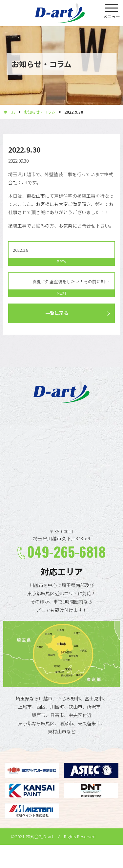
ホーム (9, 112)
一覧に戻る (57, 313)
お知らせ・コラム (40, 112)
